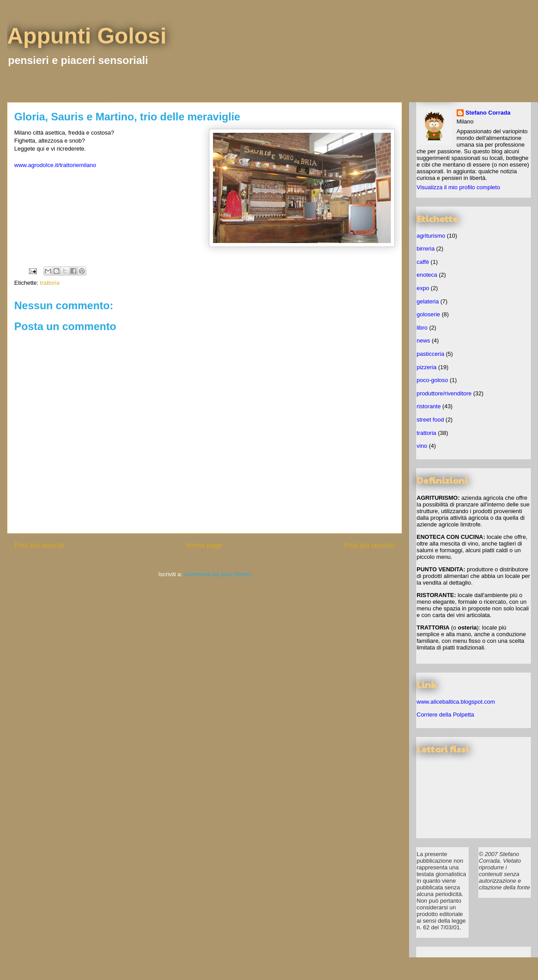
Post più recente (39, 545)
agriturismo (431, 236)
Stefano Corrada (488, 113)
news (423, 341)
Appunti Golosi (87, 36)
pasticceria (430, 354)
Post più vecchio (369, 545)
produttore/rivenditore (444, 393)
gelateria (428, 301)
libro (422, 328)
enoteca (427, 275)
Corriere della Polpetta (445, 715)
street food (430, 420)
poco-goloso (432, 380)
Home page (204, 545)
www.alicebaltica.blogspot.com (456, 702)
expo (423, 288)
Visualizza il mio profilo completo (458, 187)
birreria (426, 249)
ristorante (429, 406)
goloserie (428, 314)
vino (422, 446)
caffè (423, 262)
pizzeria (427, 367)
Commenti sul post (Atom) (217, 574)
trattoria (50, 283)
